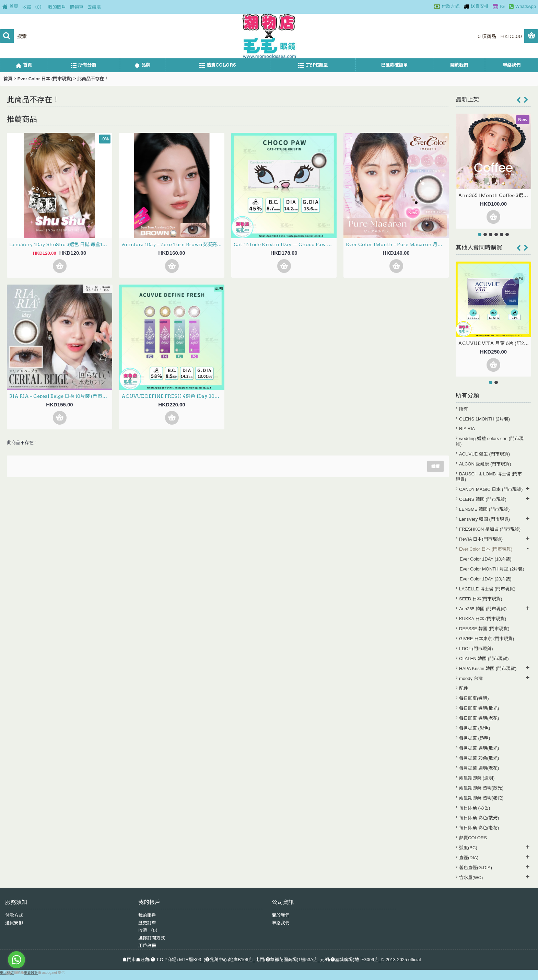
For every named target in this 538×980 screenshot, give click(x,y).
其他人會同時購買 (479, 247)
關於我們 (281, 915)
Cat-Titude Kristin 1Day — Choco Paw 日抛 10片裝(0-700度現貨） (285, 244)
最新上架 (467, 100)
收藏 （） (149, 930)
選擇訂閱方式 (152, 938)
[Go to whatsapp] (16, 960)
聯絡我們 (281, 923)
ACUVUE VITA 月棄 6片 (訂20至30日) (495, 343)
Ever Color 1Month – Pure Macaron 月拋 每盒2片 (397, 244)
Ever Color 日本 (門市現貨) (45, 79)
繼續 (435, 466)
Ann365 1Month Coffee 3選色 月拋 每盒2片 (495, 195)
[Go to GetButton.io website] (16, 973)
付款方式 (14, 915)
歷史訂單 (147, 923)
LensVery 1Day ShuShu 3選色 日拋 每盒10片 (60, 244)
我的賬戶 (147, 915)
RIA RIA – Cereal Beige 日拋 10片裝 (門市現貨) (61, 396)
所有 (464, 409)
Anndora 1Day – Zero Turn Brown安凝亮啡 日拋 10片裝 (173, 244)
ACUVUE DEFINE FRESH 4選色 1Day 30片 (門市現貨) (173, 396)
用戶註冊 (147, 946)
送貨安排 (14, 923)
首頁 (8, 79)
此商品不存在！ (93, 79)
